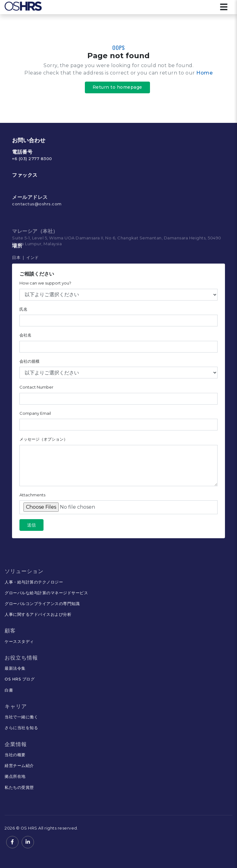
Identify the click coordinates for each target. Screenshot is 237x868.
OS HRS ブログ (20, 679)
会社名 (25, 338)
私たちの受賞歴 (19, 787)
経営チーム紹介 (19, 766)
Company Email (35, 416)
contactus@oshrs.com (37, 226)
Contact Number (36, 390)
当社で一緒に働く (21, 717)
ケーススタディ (19, 642)
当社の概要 (15, 755)
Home (204, 73)
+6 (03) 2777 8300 (32, 159)
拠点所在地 (15, 776)
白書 (9, 690)
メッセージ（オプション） (44, 442)
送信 (31, 528)
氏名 (23, 312)
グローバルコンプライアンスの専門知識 (42, 604)
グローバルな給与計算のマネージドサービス (46, 593)
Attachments (32, 498)
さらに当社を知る (21, 728)
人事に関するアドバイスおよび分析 (38, 614)
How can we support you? (45, 286)
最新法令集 (15, 668)
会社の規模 (29, 364)
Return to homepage (117, 87)
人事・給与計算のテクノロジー (34, 582)
